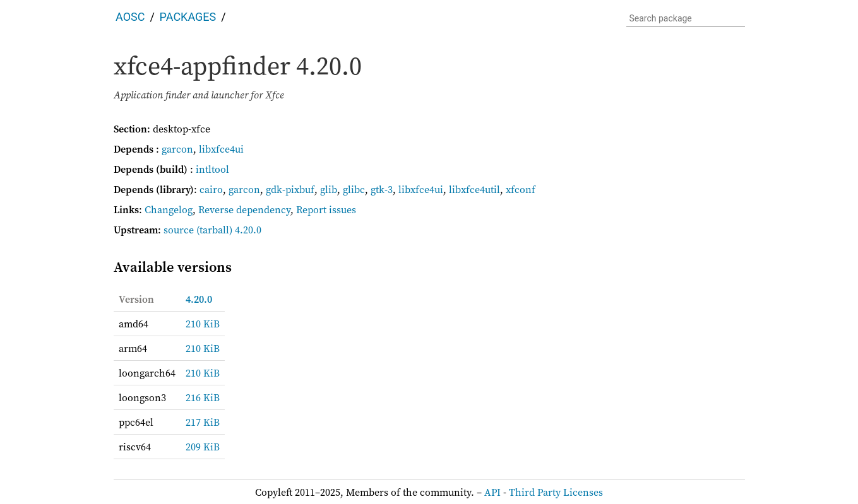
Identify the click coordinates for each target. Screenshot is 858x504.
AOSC (130, 17)
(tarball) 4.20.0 (229, 230)
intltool (212, 169)
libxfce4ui (221, 149)
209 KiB (203, 447)
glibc (354, 189)
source (179, 230)
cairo (211, 189)
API (492, 492)
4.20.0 (199, 299)
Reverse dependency (244, 209)
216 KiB (203, 397)
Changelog (169, 209)
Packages (188, 17)
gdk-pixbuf (290, 189)
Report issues (326, 209)
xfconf (521, 189)
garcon (177, 149)
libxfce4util (474, 189)
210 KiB (203, 324)
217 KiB (203, 422)
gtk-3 (382, 189)
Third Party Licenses (556, 492)
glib (329, 189)
